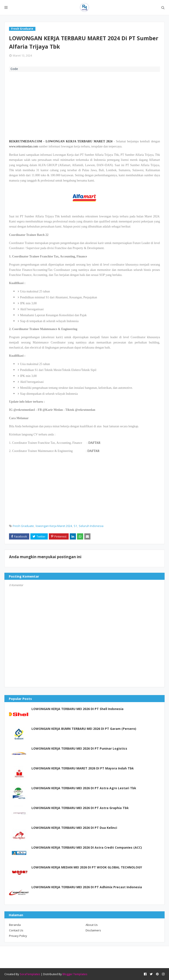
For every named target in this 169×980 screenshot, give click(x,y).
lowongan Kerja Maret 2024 (54, 526)
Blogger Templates (75, 974)
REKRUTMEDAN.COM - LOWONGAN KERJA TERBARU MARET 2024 (61, 141)
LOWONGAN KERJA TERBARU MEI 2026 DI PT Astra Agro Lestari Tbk (84, 788)
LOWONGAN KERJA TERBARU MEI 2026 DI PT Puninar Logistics (79, 748)
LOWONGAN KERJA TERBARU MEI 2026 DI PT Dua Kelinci (74, 828)
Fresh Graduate (23, 526)
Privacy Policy (18, 936)
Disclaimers (93, 930)
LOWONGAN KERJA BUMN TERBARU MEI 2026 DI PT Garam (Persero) (84, 729)
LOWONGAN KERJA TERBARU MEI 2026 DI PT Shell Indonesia (77, 709)
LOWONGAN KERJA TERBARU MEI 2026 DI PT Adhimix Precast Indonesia (87, 887)
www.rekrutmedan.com (23, 146)
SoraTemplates (30, 974)
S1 (75, 526)
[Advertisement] (84, 105)
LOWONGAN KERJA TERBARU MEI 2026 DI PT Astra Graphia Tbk (80, 808)
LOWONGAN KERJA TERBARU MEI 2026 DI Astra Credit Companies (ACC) (87, 847)
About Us (92, 925)
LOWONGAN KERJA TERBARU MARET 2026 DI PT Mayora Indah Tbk (83, 768)
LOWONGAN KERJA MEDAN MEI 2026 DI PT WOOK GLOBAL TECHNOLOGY (87, 867)
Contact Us (16, 930)
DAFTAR (94, 443)
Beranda (15, 925)
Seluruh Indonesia (91, 526)
